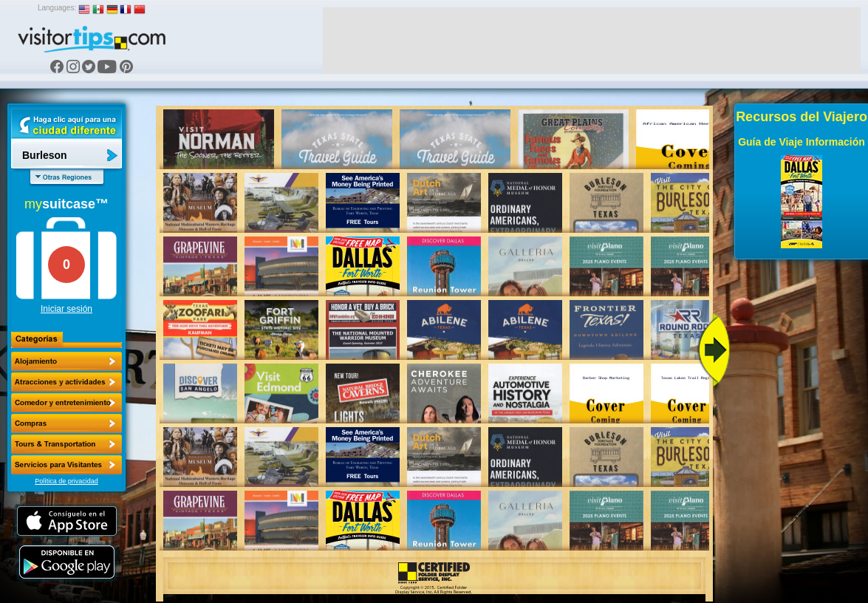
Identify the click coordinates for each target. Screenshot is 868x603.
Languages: (57, 8)
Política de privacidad (66, 481)
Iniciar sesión (66, 309)
